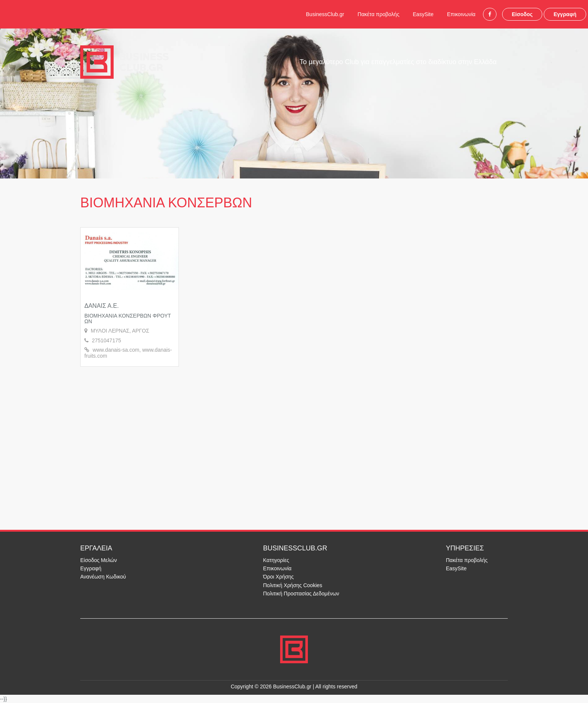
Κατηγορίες (276, 560)
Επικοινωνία (461, 14)
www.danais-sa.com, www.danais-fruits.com (128, 353)
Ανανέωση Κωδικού (103, 577)
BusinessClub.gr (325, 14)
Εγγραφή (565, 14)
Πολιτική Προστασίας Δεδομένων (301, 594)
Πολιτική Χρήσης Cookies (293, 585)
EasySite (423, 14)
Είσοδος (522, 14)
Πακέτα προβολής (379, 14)
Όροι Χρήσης (279, 577)
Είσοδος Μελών (99, 560)
